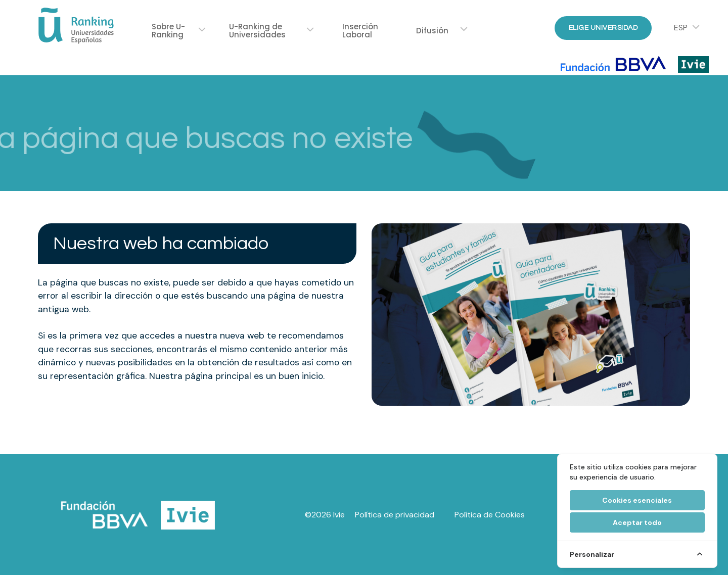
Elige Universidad (603, 28)
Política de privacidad (395, 515)
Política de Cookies (490, 515)
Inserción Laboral (360, 30)
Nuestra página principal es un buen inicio (236, 376)
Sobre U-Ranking (168, 30)
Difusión (432, 31)
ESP (681, 28)
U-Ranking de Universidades (257, 30)
